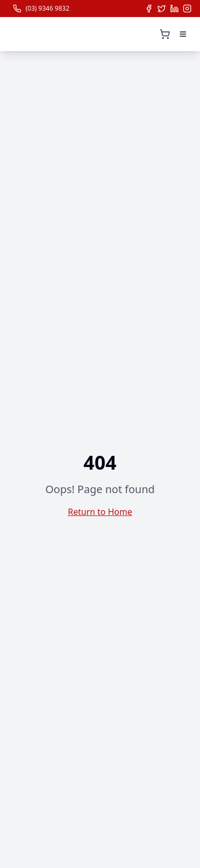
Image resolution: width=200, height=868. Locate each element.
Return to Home (100, 512)
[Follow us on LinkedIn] (174, 9)
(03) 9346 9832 (47, 9)
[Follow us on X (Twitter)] (162, 9)
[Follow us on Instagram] (187, 9)
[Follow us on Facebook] (149, 9)
